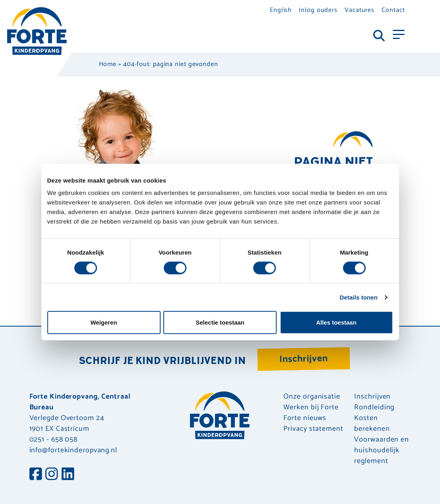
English (281, 10)
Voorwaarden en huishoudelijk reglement (382, 450)
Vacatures (360, 10)
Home (108, 64)
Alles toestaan (336, 322)
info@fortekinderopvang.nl (74, 450)
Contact (393, 10)
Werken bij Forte (311, 408)
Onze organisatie (312, 397)
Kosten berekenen (372, 424)
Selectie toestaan (220, 322)
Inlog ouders (318, 10)
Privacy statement (313, 429)
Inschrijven (304, 359)
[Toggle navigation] (399, 34)
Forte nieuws (305, 418)
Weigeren (104, 322)
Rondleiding (374, 408)
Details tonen (359, 297)
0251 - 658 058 (54, 440)
